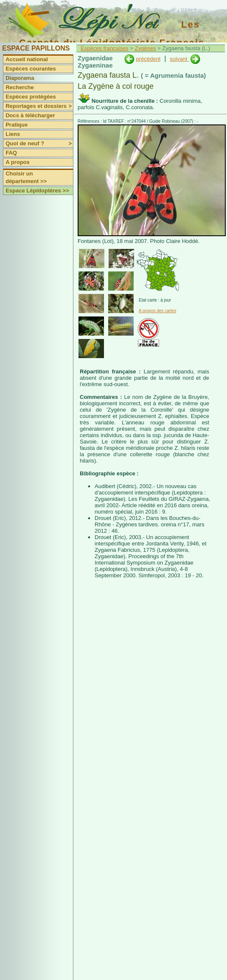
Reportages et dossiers (39, 106)
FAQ (11, 153)
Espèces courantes (31, 69)
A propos (18, 162)
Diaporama (20, 78)
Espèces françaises (105, 48)
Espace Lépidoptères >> (37, 191)
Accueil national (27, 59)
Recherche (20, 87)
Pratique (17, 125)
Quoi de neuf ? (39, 144)
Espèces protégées (31, 97)
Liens (13, 134)
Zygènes (146, 48)
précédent (148, 59)
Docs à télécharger (30, 115)
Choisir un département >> (26, 177)
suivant (179, 59)
